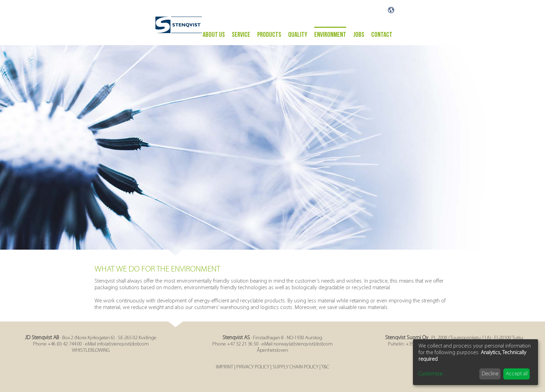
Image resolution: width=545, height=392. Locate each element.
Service (241, 35)
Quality (298, 35)
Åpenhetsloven (272, 351)
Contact (382, 35)
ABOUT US (214, 35)
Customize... (432, 374)
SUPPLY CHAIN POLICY (295, 367)
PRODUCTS (269, 35)
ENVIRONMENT (330, 35)
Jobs (359, 35)
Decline (490, 374)
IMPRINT (225, 367)
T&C (325, 367)
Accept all (517, 374)
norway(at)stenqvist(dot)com (303, 344)
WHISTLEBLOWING (91, 351)
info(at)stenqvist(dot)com (123, 344)
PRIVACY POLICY (253, 367)
